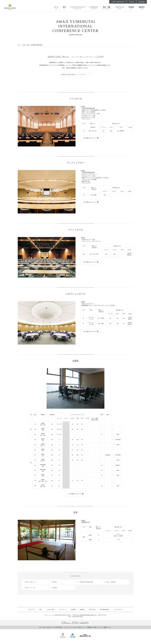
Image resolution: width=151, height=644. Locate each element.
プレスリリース (62, 610)
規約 (41, 610)
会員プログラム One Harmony (54, 628)
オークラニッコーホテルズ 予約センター (75, 628)
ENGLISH (142, 2)
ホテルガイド (32, 610)
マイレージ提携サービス (104, 628)
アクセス (132, 2)
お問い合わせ (92, 610)
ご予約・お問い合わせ (118, 2)
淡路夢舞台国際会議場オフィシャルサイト (74, 75)
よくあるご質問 (50, 610)
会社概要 (73, 610)
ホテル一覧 (42, 628)
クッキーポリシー (118, 610)
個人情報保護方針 (105, 610)
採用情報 (82, 610)
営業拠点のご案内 (92, 628)
